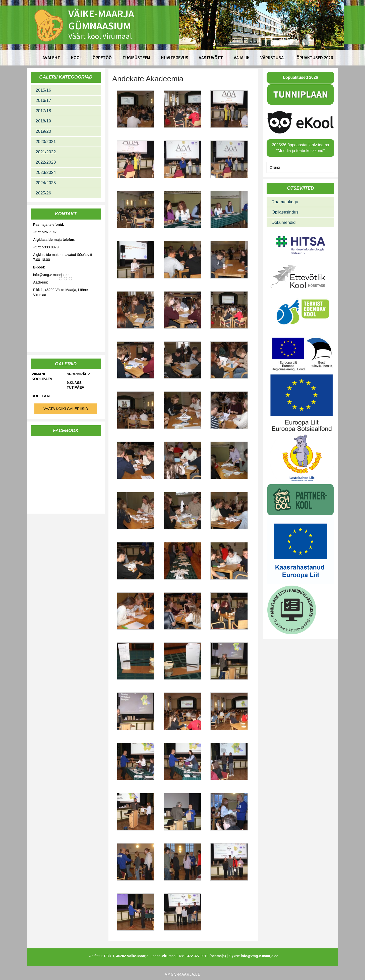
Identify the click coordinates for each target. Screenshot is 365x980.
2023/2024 (46, 172)
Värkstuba (272, 58)
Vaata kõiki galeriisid (66, 409)
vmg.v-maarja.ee (183, 974)
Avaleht (51, 58)
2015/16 (43, 90)
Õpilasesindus (285, 212)
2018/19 (43, 121)
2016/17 (43, 100)
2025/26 (43, 193)
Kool (76, 58)
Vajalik (242, 58)
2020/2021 (46, 142)
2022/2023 (46, 162)
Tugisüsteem (136, 58)
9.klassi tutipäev (75, 385)
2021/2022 (46, 152)
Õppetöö (102, 58)
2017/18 (43, 111)
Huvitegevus (175, 58)
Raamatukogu (285, 202)
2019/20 (43, 131)
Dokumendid (284, 222)
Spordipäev (78, 374)
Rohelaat (41, 396)
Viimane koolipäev (42, 376)
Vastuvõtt (211, 58)
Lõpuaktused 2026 (314, 58)
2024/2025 (46, 183)
